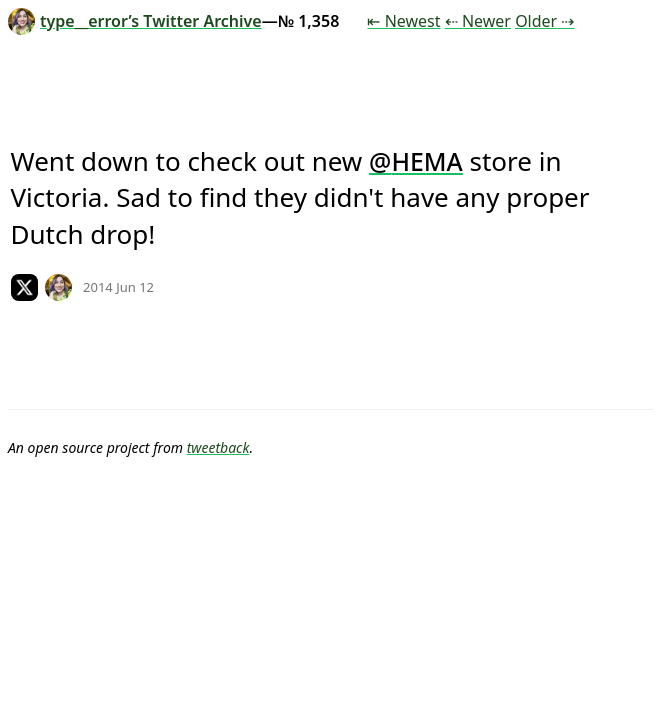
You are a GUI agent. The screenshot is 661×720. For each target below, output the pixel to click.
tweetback (218, 447)
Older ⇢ (544, 21)
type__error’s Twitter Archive (135, 21)
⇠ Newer (478, 21)
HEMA (426, 161)
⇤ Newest (403, 21)
